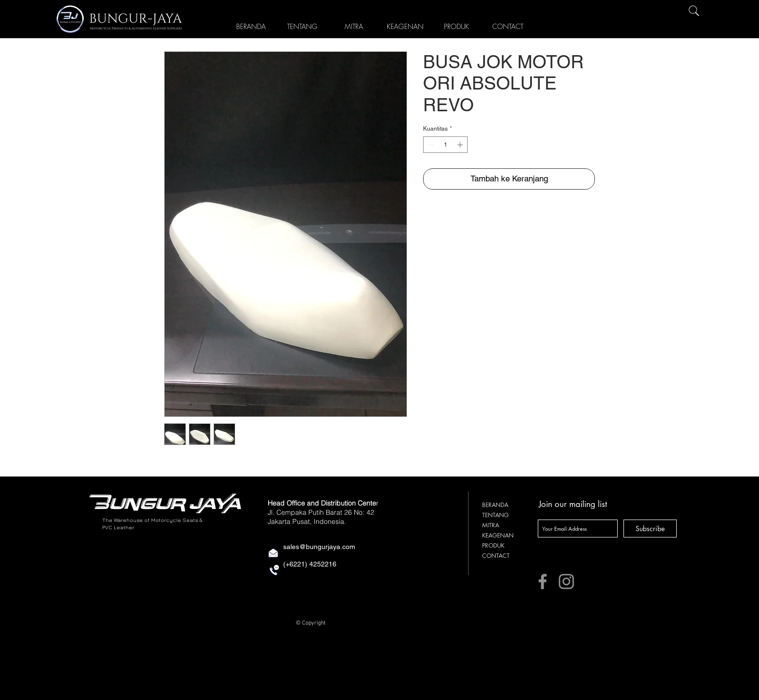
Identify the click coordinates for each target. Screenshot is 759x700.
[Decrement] (430, 145)
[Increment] (461, 145)
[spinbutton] (445, 145)
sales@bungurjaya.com (319, 547)
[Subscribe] (650, 529)
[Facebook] (543, 581)
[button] (456, 25)
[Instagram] (566, 581)
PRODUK (493, 545)
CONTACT (496, 556)
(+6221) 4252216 (310, 564)
